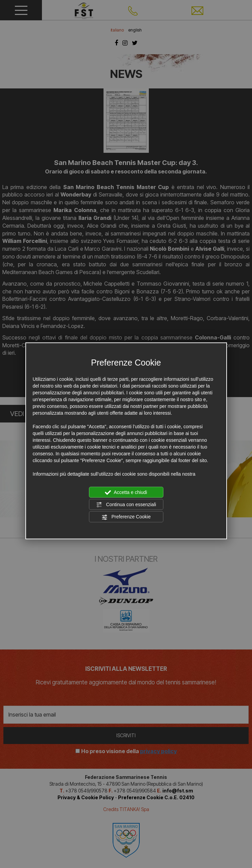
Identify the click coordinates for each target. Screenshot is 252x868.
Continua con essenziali (126, 505)
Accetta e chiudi (126, 492)
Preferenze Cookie (126, 517)
